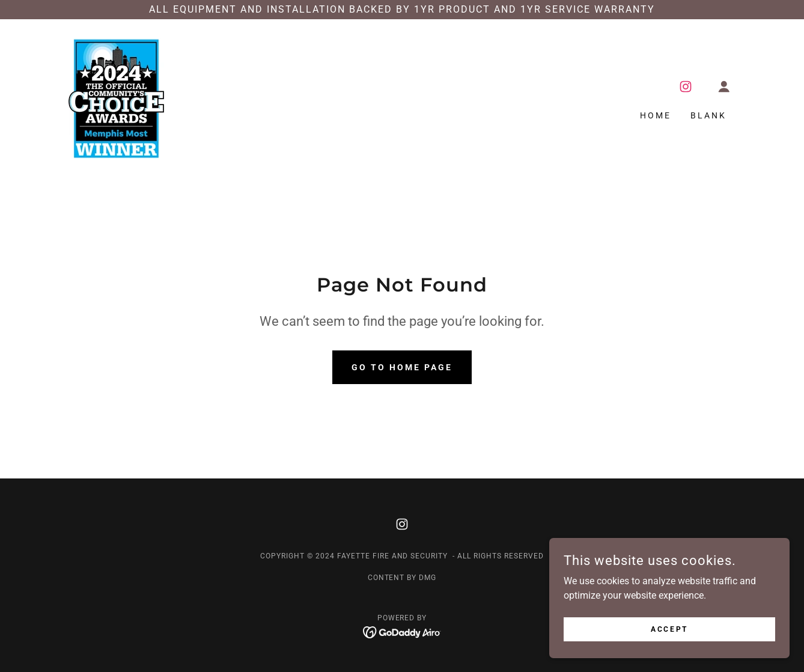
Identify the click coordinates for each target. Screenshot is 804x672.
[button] (724, 87)
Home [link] (656, 115)
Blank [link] (708, 115)
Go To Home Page (402, 367)
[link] (116, 98)
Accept (669, 629)
